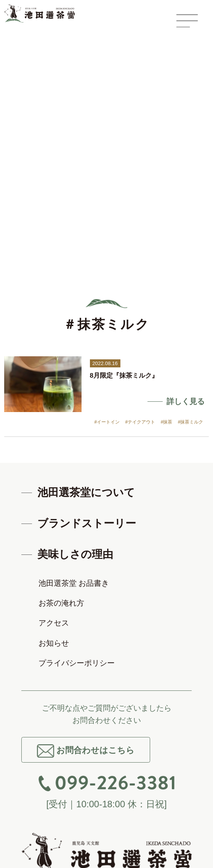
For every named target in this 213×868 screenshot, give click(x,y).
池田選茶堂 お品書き (74, 583)
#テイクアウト (140, 422)
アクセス (54, 623)
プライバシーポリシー (77, 663)
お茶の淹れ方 (61, 603)
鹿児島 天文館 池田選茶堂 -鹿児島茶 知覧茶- (44, 13)
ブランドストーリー (87, 523)
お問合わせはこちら (86, 751)
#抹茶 (167, 422)
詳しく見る (186, 401)
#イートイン (107, 422)
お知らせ (54, 643)
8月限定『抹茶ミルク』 (124, 375)
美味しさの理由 (75, 554)
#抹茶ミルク (191, 422)
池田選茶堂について (86, 492)
